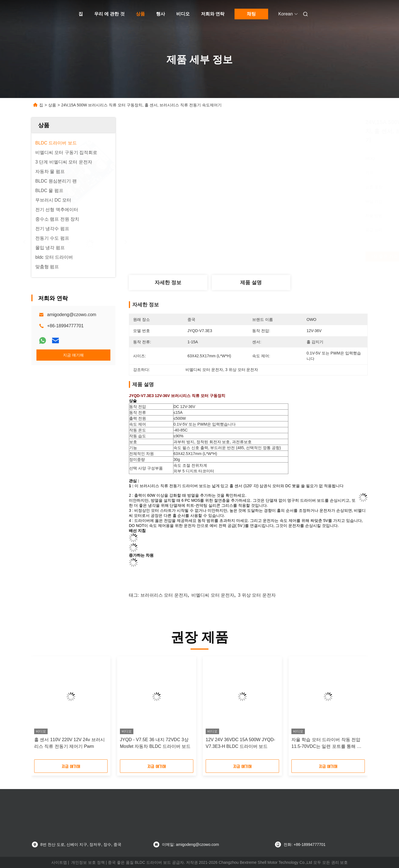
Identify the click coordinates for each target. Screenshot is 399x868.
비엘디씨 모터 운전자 (213, 595)
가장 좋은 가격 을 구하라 (283, 256)
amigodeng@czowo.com (72, 315)
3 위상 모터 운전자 (257, 595)
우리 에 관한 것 (109, 14)
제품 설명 (251, 283)
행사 (161, 14)
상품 (140, 14)
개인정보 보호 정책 (88, 862)
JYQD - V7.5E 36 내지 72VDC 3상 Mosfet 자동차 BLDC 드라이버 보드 (155, 743)
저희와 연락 (213, 14)
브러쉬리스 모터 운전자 (164, 595)
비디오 (183, 14)
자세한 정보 (168, 283)
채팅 (251, 14)
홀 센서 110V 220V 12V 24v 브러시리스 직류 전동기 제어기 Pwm (69, 743)
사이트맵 (59, 862)
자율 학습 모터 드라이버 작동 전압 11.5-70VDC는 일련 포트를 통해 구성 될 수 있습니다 (326, 744)
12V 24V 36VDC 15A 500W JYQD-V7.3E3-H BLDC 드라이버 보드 (240, 743)
